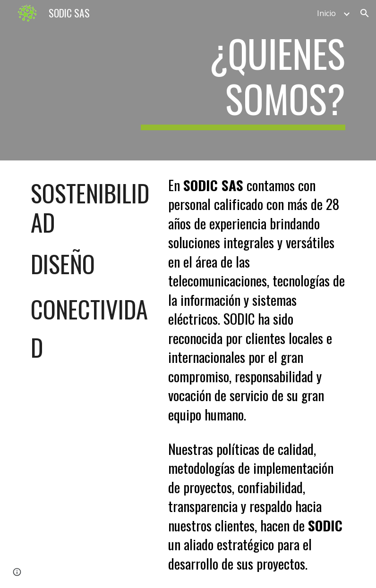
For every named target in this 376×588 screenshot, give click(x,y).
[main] (243, 80)
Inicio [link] (326, 13)
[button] (365, 13)
